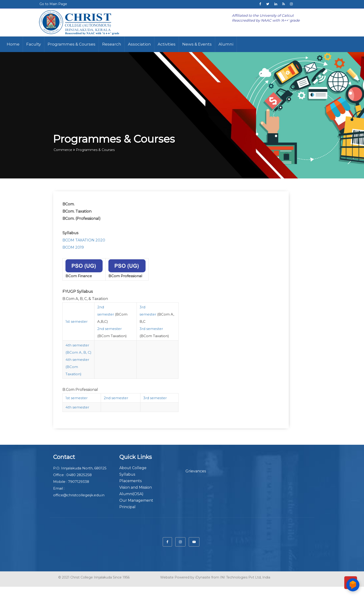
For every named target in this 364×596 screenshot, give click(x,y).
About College (133, 468)
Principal (127, 507)
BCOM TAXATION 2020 (84, 240)
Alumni (226, 44)
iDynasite (203, 576)
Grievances (196, 471)
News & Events (197, 44)
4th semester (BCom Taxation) (77, 367)
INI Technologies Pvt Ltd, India (245, 576)
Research (112, 44)
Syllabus (127, 474)
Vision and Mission (136, 487)
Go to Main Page (53, 4)
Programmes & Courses (71, 44)
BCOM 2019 (73, 247)
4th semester (77, 407)
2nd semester (109, 329)
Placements (130, 481)
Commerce (63, 150)
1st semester (76, 321)
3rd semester (151, 329)
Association (139, 44)
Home (13, 44)
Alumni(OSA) (131, 494)
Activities (167, 44)
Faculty (34, 44)
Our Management (136, 500)
